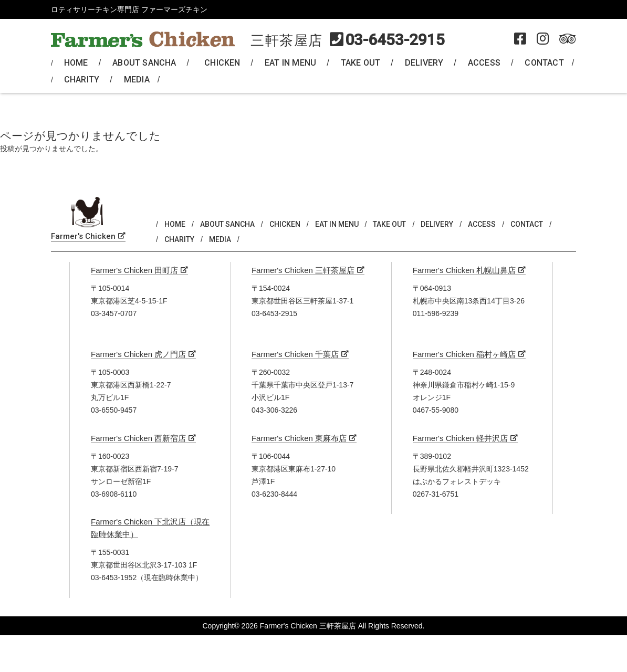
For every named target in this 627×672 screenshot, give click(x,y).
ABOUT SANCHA (144, 63)
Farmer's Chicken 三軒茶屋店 (303, 270)
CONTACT (544, 63)
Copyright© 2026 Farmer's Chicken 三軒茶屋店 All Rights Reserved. (313, 626)
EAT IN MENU (290, 63)
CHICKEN (222, 63)
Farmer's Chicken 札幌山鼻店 (464, 270)
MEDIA (137, 80)
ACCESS (484, 63)
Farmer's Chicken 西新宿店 (138, 438)
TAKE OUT (361, 63)
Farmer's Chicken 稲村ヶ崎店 (464, 354)
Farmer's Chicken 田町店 (134, 270)
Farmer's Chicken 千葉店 (295, 354)
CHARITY (82, 80)
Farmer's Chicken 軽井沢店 (460, 438)
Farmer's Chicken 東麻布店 (299, 438)
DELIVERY (424, 63)
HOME (76, 63)
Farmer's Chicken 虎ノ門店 (138, 354)
